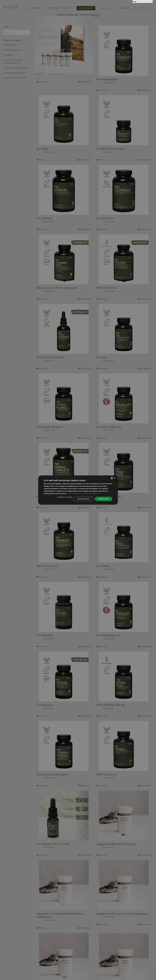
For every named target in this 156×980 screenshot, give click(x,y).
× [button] (115, 478)
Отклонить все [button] (83, 499)
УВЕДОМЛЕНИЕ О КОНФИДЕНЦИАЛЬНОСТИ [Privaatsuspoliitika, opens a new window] (83, 493)
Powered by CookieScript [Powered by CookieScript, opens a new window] (65, 497)
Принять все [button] (104, 499)
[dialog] (78, 490)
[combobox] (112, 478)
